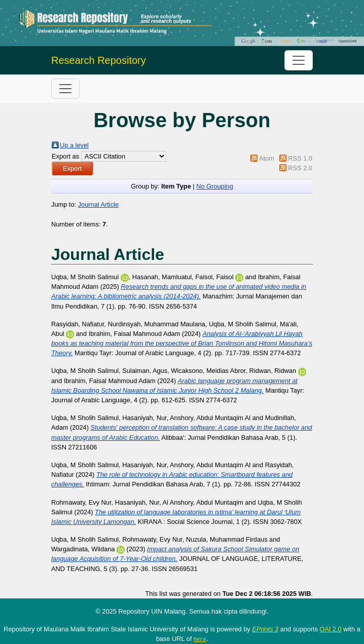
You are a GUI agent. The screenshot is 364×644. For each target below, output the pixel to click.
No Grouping (215, 186)
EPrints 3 (265, 629)
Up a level (74, 145)
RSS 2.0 (300, 168)
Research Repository (99, 60)
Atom (267, 158)
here (200, 639)
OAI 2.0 (330, 629)
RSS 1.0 (300, 158)
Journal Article (98, 204)
